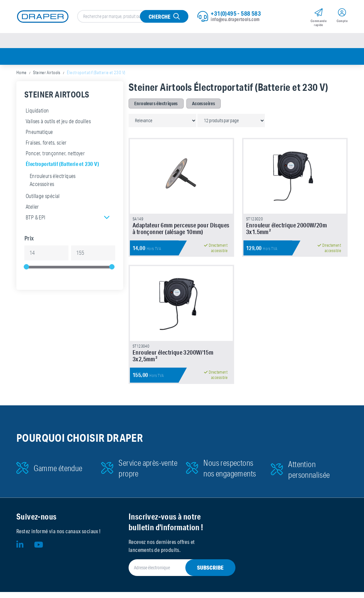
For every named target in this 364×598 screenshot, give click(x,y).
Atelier (32, 208)
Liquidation (37, 112)
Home (22, 73)
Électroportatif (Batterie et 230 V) (62, 165)
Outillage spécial (43, 197)
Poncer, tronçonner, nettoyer (55, 154)
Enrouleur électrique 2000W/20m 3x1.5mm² (287, 232)
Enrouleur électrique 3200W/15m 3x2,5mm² (173, 362)
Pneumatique (39, 133)
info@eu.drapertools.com (235, 20)
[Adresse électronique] (174, 574)
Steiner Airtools (47, 73)
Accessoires (42, 185)
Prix (29, 239)
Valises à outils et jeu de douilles (58, 122)
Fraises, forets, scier (46, 144)
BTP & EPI (36, 218)
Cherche (160, 17)
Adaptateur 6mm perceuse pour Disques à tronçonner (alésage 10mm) (181, 232)
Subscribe (210, 573)
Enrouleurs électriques (53, 177)
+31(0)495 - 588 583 (236, 14)
